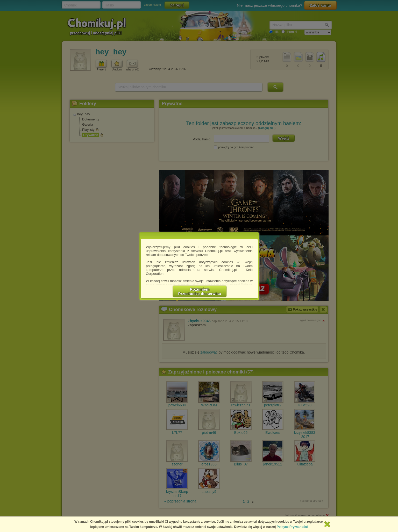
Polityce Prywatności (292, 527)
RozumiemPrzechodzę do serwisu (200, 291)
